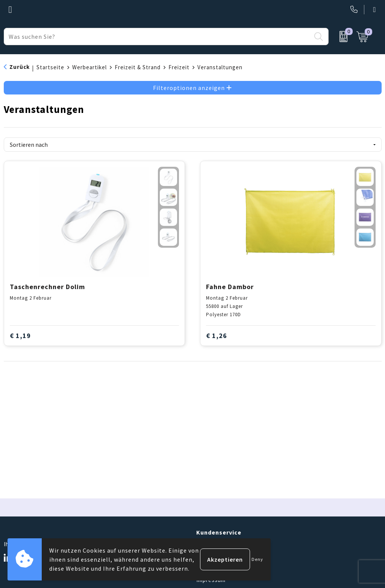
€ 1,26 (217, 336)
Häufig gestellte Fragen (229, 568)
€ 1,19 (20, 336)
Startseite (50, 67)
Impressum (211, 580)
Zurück (20, 67)
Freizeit (179, 67)
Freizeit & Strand (138, 67)
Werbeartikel (89, 67)
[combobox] (158, 37)
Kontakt (207, 556)
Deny (257, 559)
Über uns (208, 545)
